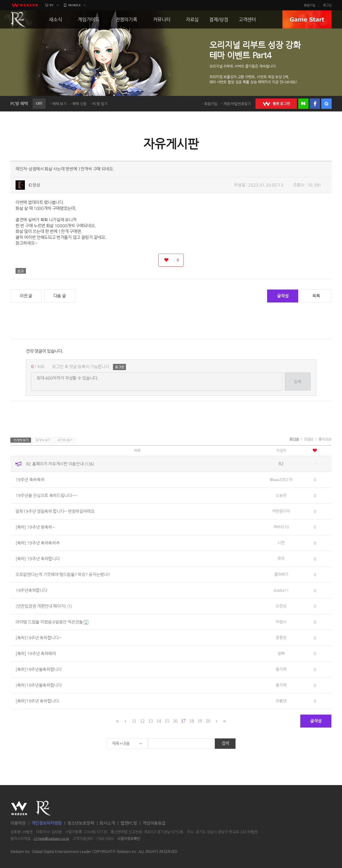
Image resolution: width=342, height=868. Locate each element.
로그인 (327, 5)
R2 (18, 19)
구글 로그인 (326, 104)
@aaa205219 (281, 479)
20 (208, 721)
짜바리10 (281, 527)
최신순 (294, 439)
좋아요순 (325, 439)
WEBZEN (19, 808)
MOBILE (74, 5)
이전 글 (26, 296)
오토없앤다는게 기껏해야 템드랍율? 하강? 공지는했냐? (63, 574)
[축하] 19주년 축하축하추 (38, 543)
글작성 (283, 296)
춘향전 (281, 637)
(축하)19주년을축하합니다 (39, 685)
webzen (25, 5)
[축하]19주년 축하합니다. (38, 701)
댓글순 (309, 439)
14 (159, 721)
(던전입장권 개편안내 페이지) (44, 606)
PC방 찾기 (100, 104)
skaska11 (281, 590)
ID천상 (34, 185)
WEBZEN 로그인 (276, 104)
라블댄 (281, 701)
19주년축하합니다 (31, 590)
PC (52, 5)
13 (150, 721)
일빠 (281, 653)
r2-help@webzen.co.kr (51, 838)
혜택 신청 (79, 104)
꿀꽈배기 (281, 574)
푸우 (281, 558)
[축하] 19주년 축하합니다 (38, 559)
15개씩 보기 (21, 440)
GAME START (307, 19)
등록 (298, 382)
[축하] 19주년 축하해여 (36, 654)
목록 (316, 296)
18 (192, 721)
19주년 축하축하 (30, 480)
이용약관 (18, 823)
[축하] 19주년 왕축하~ (35, 527)
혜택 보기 (59, 104)
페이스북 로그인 (315, 104)
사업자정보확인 (129, 838)
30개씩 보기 (43, 440)
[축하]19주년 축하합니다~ (38, 638)
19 (200, 721)
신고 (21, 271)
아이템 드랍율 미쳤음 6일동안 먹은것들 (52, 622)
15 (167, 721)
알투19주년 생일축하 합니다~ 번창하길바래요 (55, 511)
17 (183, 721)
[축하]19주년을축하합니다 (39, 669)
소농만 (281, 495)
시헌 (281, 543)
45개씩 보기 (65, 440)
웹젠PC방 (129, 823)
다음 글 (60, 296)
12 (142, 721)
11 (134, 721)
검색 (225, 743)
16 (175, 721)
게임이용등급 (154, 823)
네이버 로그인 (303, 104)
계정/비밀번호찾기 (237, 104)
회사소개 (107, 823)
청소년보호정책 (81, 823)
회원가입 (310, 5)
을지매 (281, 669)
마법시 (281, 622)
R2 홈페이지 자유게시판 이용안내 (60, 464)
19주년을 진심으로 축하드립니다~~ (46, 495)
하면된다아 (281, 511)
